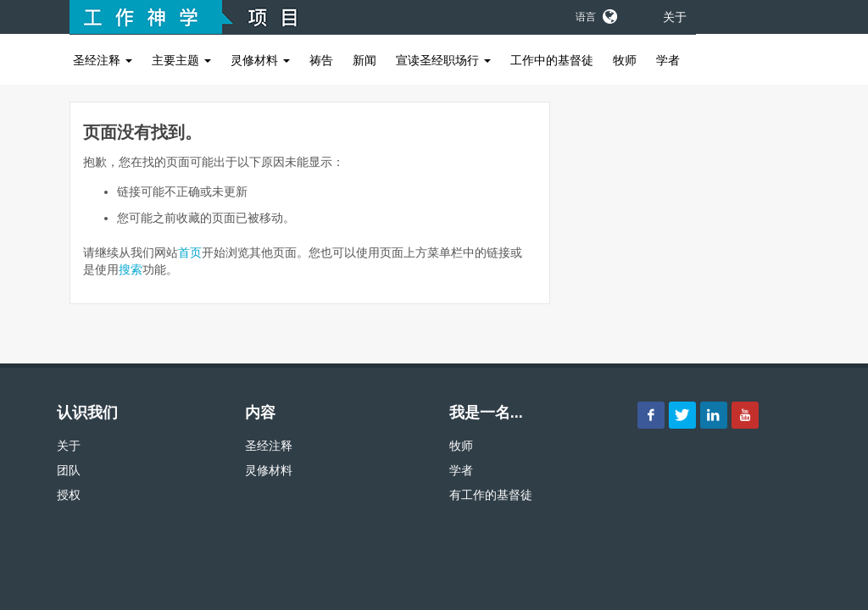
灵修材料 (260, 60)
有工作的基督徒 (491, 495)
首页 (190, 252)
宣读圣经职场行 (443, 60)
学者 (668, 60)
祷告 (321, 60)
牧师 (625, 60)
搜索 (131, 269)
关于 (675, 17)
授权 (69, 495)
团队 (69, 470)
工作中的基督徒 (552, 60)
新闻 (364, 60)
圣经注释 (103, 60)
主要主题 (181, 60)
